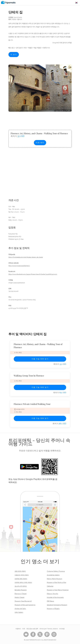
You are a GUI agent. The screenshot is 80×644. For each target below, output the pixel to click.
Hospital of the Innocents (55, 597)
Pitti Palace (50, 601)
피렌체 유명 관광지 (21, 579)
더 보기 (14, 55)
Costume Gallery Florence (56, 571)
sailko (69, 111)
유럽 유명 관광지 (20, 571)
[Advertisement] (40, 119)
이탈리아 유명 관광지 (22, 575)
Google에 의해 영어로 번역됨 (62, 43)
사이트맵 (62, 629)
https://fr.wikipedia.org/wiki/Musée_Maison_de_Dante (26, 257)
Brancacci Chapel (21, 594)
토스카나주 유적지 (21, 586)
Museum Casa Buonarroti (23, 601)
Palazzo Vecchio (52, 594)
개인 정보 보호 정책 (32, 629)
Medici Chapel (20, 597)
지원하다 (18, 629)
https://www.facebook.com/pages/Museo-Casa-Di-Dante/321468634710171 (33, 274)
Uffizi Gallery (19, 612)
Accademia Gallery (53, 575)
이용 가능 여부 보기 (40, 359)
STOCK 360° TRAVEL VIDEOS (49, 629)
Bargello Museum (21, 590)
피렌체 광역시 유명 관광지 (23, 582)
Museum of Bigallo (53, 609)
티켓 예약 (40, 143)
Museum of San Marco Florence (58, 590)
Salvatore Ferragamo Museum (57, 605)
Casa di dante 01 (60, 111)
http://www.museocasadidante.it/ (19, 266)
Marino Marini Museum (54, 579)
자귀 (24, 629)
